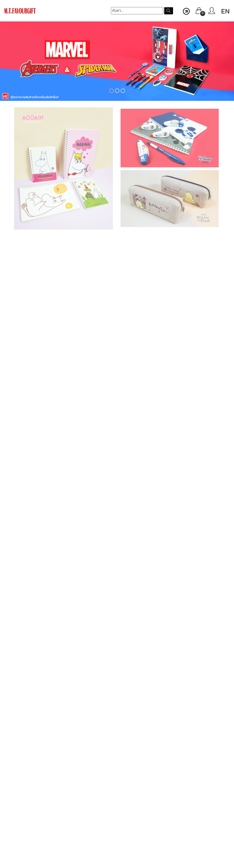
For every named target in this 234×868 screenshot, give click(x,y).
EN (225, 11)
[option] (117, 61)
